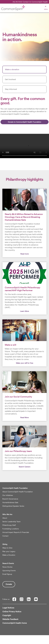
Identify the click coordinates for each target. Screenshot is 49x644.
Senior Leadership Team (11, 522)
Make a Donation (9, 555)
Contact (5, 536)
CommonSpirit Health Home (15, 623)
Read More (24, 418)
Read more (25, 254)
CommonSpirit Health (40, 2)
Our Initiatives (8, 495)
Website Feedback (10, 619)
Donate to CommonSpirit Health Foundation (25, 122)
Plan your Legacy (9, 551)
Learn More (24, 311)
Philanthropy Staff (9, 525)
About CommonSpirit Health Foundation (18, 492)
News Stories (7, 567)
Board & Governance (10, 499)
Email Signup (7, 574)
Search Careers (24, 467)
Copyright (7, 615)
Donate (9, 584)
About (5, 518)
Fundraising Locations (11, 529)
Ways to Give (7, 548)
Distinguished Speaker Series (13, 506)
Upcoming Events (9, 571)
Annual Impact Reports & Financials (16, 532)
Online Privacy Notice (12, 612)
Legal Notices (8, 608)
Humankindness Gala (10, 502)
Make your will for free (25, 363)
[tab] (24, 70)
